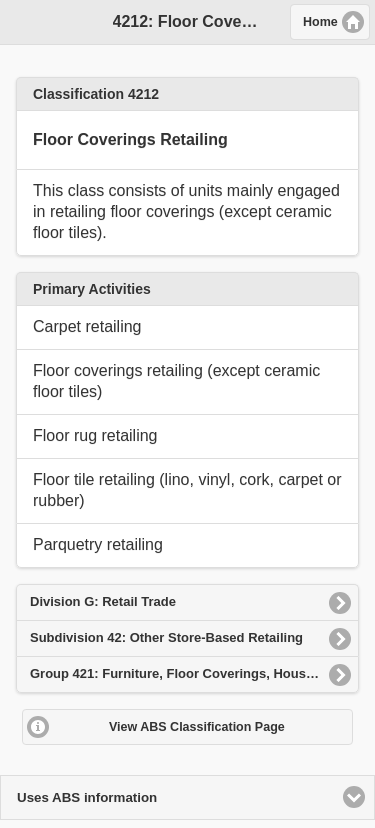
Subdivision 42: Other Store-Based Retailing (166, 637)
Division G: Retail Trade (103, 601)
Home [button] (320, 22)
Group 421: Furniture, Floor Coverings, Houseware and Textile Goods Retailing (194, 673)
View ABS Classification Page (197, 727)
